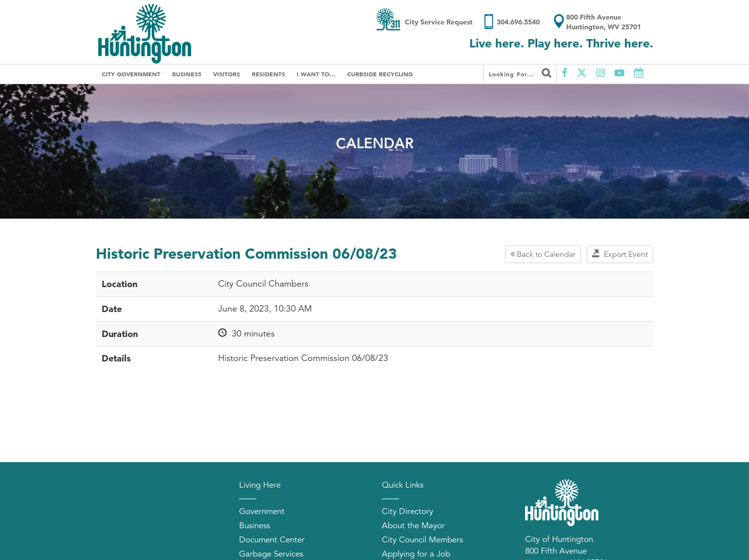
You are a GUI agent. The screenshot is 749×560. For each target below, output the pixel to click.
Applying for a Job (416, 554)
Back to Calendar (543, 254)
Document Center (272, 540)
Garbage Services (271, 554)
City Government (131, 74)
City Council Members (422, 540)
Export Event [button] (620, 254)
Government (262, 511)
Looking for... (520, 73)
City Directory (408, 511)
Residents (268, 74)
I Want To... (316, 74)
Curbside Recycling (380, 74)
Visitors (227, 74)
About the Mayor (413, 526)
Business (187, 74)
